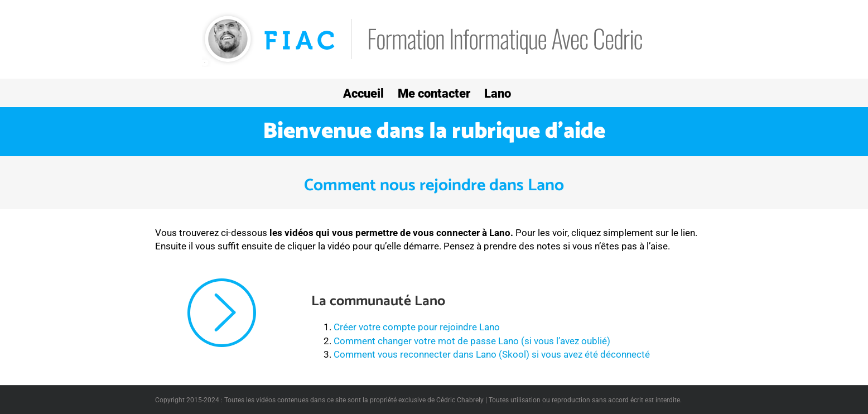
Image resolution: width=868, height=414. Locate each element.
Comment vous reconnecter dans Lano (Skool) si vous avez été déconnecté (492, 354)
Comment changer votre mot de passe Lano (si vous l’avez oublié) (472, 341)
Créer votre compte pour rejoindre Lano (417, 327)
